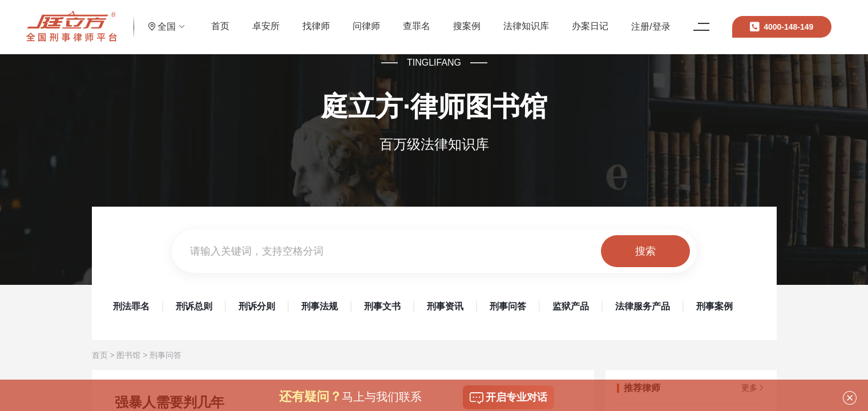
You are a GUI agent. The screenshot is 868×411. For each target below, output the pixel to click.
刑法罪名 (131, 306)
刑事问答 (508, 306)
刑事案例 (714, 306)
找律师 (342, 20)
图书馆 (128, 355)
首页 (246, 20)
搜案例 (492, 20)
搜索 (645, 251)
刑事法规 (320, 306)
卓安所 (292, 20)
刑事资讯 (445, 306)
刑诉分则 (257, 306)
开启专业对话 (508, 398)
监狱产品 (571, 306)
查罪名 (442, 20)
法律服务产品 (643, 306)
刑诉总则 (194, 306)
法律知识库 (552, 20)
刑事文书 (382, 306)
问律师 (392, 20)
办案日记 (616, 20)
